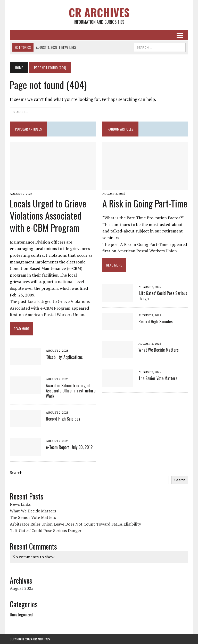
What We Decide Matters (159, 350)
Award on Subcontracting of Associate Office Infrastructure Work (71, 391)
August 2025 (22, 588)
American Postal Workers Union (55, 315)
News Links (20, 504)
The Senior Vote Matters (158, 378)
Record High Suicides (63, 419)
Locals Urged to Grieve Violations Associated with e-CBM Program (48, 215)
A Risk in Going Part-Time (145, 203)
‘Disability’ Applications (64, 357)
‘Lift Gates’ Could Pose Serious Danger (163, 296)
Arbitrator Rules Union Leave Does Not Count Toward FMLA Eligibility (75, 524)
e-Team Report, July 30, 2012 (69, 447)
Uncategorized (21, 615)
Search (16, 472)
